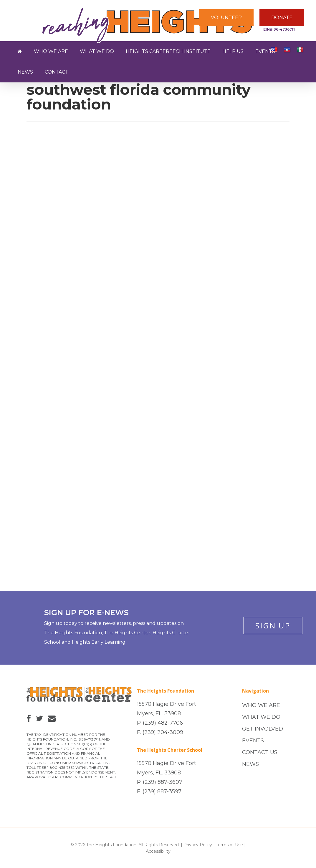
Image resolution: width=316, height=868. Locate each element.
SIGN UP (273, 625)
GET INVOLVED (263, 729)
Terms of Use (229, 845)
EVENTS (253, 741)
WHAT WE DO (261, 717)
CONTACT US (260, 752)
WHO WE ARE (261, 705)
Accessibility (158, 851)
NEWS (250, 764)
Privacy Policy (198, 845)
